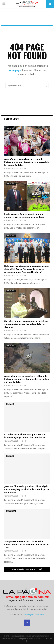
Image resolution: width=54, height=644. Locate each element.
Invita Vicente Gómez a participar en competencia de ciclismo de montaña (24, 216)
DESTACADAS (11, 129)
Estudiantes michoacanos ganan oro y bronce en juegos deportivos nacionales (25, 436)
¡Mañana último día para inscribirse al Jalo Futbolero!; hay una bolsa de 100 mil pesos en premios (27, 490)
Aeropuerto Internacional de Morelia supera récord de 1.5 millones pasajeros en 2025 (27, 545)
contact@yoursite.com (33, 615)
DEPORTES (10, 404)
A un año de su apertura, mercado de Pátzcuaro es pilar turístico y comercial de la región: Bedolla (27, 162)
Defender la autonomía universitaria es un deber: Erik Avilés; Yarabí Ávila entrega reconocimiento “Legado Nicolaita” (27, 269)
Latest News (11, 119)
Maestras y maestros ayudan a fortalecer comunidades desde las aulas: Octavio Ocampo (26, 324)
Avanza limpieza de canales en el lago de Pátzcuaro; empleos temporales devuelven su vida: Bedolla (27, 379)
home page (14, 70)
